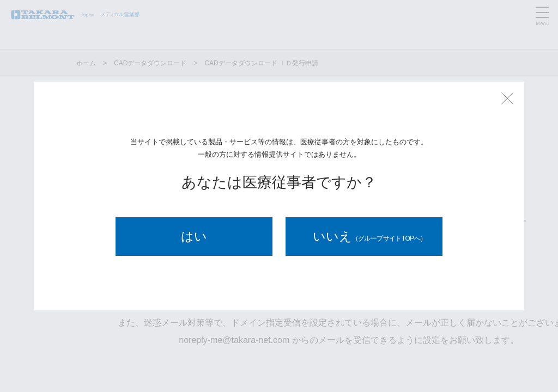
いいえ (370, 236)
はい (194, 236)
